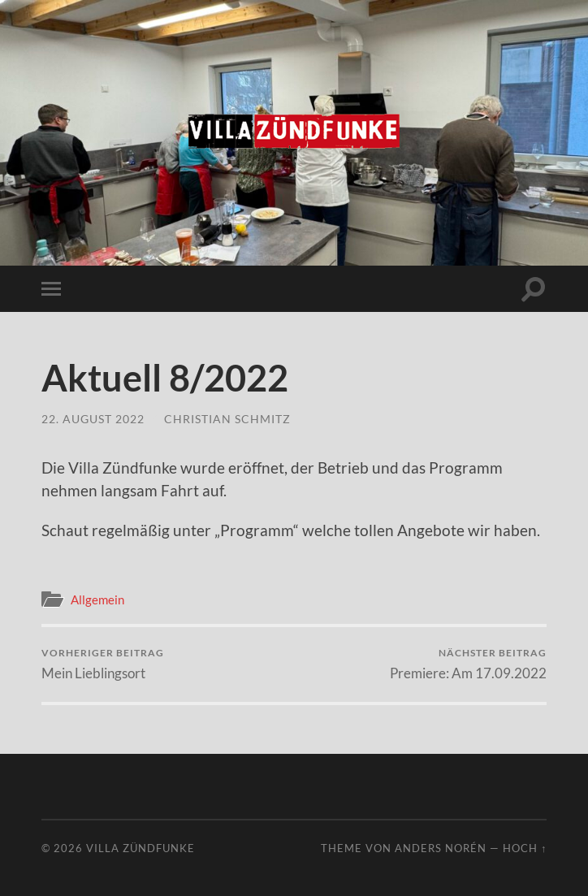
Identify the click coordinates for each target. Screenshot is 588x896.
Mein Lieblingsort (103, 664)
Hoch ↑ (525, 848)
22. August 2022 (93, 419)
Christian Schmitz (227, 419)
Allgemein (97, 599)
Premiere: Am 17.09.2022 (468, 664)
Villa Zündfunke (141, 848)
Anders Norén (441, 848)
